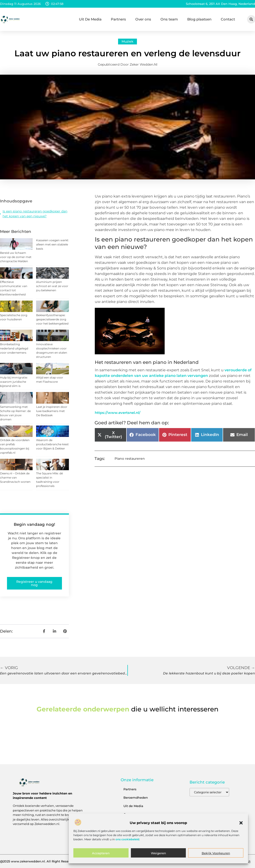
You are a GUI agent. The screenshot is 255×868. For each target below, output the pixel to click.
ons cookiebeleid (127, 839)
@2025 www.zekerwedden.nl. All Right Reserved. (38, 861)
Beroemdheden (136, 798)
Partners (118, 19)
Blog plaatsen (199, 19)
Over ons (143, 19)
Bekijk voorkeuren (216, 853)
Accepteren (101, 853)
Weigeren (158, 853)
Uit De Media (90, 19)
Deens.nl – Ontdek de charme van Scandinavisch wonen (15, 478)
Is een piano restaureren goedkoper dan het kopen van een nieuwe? (35, 214)
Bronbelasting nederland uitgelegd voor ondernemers (14, 348)
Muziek (127, 41)
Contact (228, 19)
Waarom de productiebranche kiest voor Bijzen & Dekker (52, 444)
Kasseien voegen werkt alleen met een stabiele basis (52, 244)
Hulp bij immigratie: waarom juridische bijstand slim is (14, 382)
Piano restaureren (130, 459)
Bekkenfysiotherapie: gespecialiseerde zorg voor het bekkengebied (52, 319)
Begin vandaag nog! (34, 524)
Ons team (169, 19)
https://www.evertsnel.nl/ (118, 413)
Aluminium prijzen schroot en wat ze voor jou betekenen (52, 286)
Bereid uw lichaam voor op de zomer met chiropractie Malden (16, 257)
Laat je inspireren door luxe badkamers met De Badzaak (52, 411)
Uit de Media (133, 806)
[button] (241, 823)
